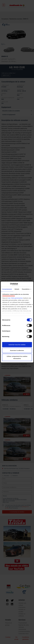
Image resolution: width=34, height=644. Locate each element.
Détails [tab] (17, 289)
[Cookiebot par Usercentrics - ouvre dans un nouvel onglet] (10, 284)
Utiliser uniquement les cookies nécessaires (17, 357)
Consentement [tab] (7, 289)
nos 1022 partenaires (15, 298)
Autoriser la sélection (17, 350)
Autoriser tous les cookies (17, 345)
